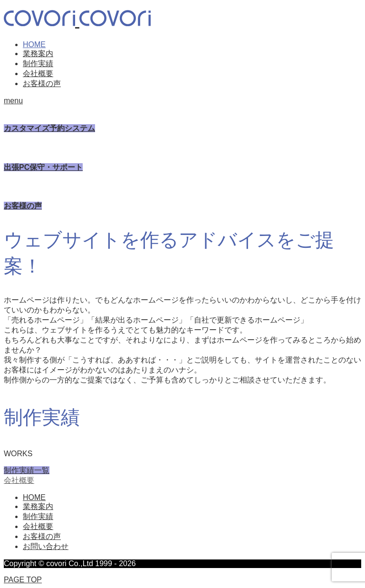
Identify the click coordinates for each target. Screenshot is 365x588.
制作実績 (38, 64)
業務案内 (38, 54)
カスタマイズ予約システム (49, 128)
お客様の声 (42, 83)
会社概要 (38, 73)
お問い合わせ (46, 546)
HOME (34, 44)
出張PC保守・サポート (43, 167)
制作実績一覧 (27, 470)
